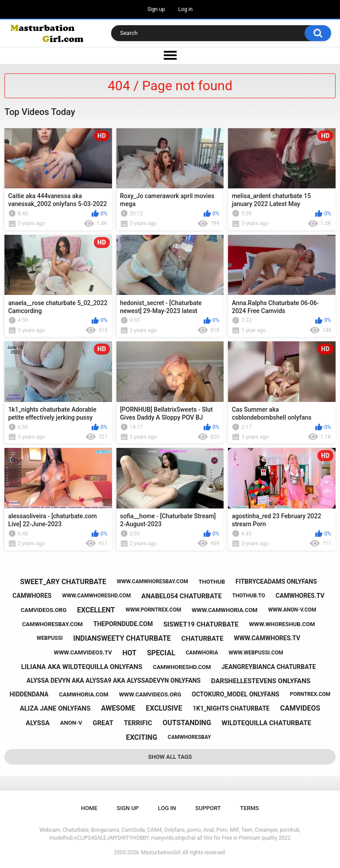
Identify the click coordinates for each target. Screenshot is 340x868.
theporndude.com (123, 624)
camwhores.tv (300, 596)
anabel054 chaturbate (182, 596)
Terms (249, 808)
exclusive (164, 708)
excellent (96, 610)
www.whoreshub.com (282, 624)
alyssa (38, 723)
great (103, 723)
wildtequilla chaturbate (267, 723)
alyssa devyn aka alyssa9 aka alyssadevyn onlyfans (114, 681)
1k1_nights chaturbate (231, 708)
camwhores (32, 596)
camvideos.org (44, 610)
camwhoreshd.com (182, 667)
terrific (138, 723)
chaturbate (203, 639)
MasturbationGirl (160, 853)
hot (129, 653)
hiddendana (29, 694)
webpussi (50, 638)
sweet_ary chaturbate (63, 582)
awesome (118, 708)
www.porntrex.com (153, 610)
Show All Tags (170, 757)
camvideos (300, 708)
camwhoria (202, 653)
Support (208, 808)
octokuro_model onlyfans (236, 694)
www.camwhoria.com (225, 610)
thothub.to (249, 596)
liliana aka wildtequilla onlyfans (82, 667)
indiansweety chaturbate (122, 638)
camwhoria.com (84, 694)
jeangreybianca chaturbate (269, 667)
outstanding (187, 723)
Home (89, 808)
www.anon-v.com (292, 610)
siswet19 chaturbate (201, 624)
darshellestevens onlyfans (261, 681)
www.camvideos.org (150, 694)
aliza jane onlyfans (55, 708)
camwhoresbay (189, 737)
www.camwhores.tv (267, 638)
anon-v (71, 723)
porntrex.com (310, 694)
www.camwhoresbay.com (153, 581)
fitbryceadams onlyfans (276, 581)
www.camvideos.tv (83, 652)
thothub (212, 582)
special (161, 653)
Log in (186, 9)
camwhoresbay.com (52, 624)
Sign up (156, 9)
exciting (141, 737)
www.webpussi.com (256, 653)
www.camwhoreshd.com (96, 596)
